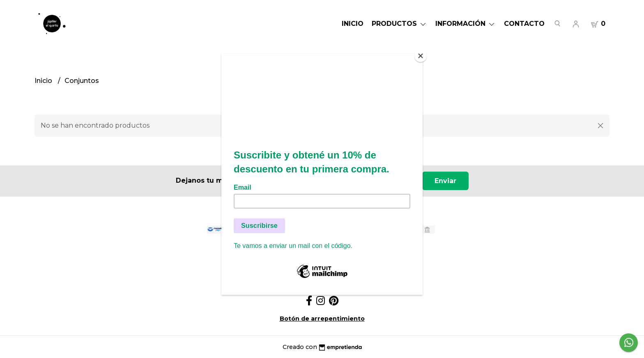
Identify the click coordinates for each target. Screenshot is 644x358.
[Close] (421, 56)
